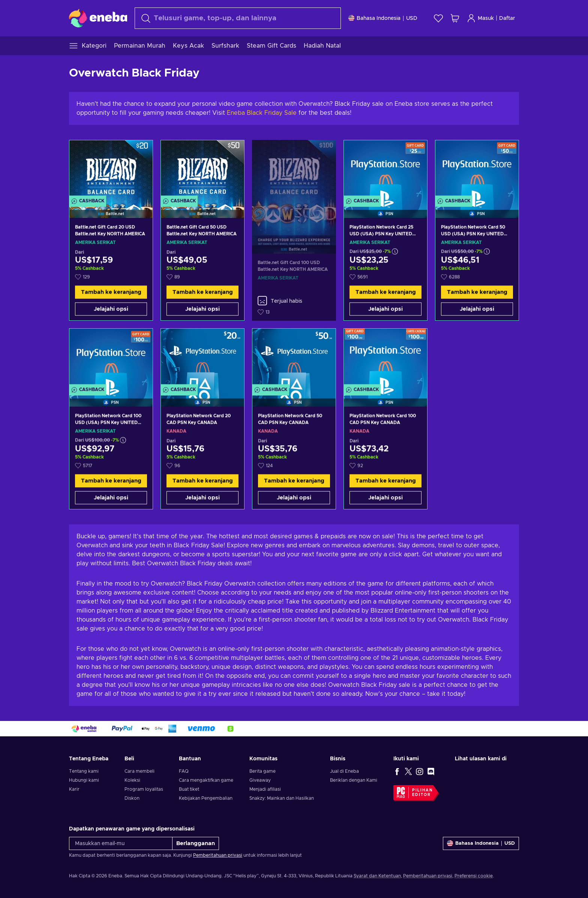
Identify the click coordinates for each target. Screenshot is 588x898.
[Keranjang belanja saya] (455, 18)
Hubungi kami (84, 780)
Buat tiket (189, 789)
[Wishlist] (438, 18)
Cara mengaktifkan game (206, 780)
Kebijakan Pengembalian (206, 798)
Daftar (507, 18)
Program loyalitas (144, 789)
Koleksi (132, 780)
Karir (74, 789)
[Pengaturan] (383, 18)
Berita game (262, 771)
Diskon (132, 798)
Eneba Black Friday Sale (262, 113)
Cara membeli (139, 771)
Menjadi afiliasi (265, 789)
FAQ (184, 771)
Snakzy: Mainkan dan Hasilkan (282, 798)
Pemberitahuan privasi (218, 855)
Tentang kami (84, 771)
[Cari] (238, 18)
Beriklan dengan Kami (354, 780)
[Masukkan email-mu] (121, 843)
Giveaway (260, 780)
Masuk (480, 18)
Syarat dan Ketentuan (377, 876)
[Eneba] (98, 18)
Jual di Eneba (344, 771)
